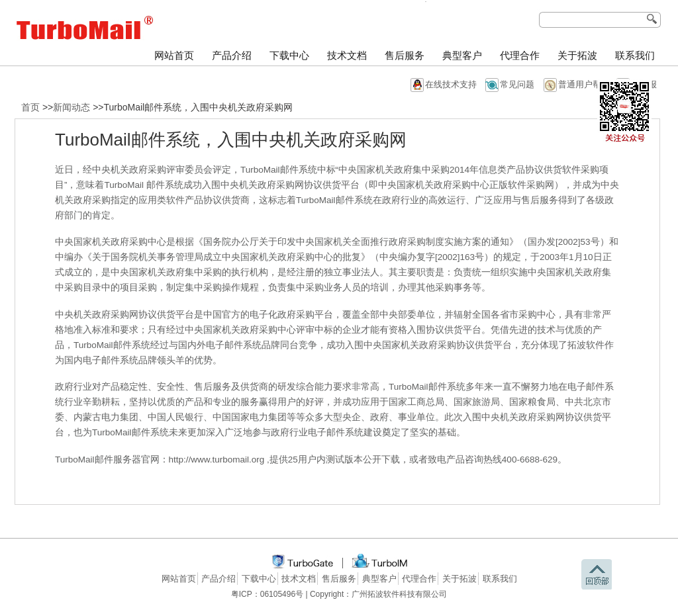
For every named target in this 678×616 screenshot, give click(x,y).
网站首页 (174, 56)
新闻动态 (72, 107)
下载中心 (289, 56)
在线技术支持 (451, 84)
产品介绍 (232, 56)
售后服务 (405, 56)
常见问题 (517, 84)
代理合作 (520, 56)
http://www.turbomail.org (218, 460)
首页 (30, 107)
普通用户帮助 (584, 84)
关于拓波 (577, 56)
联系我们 (635, 56)
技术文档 (347, 56)
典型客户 (462, 56)
